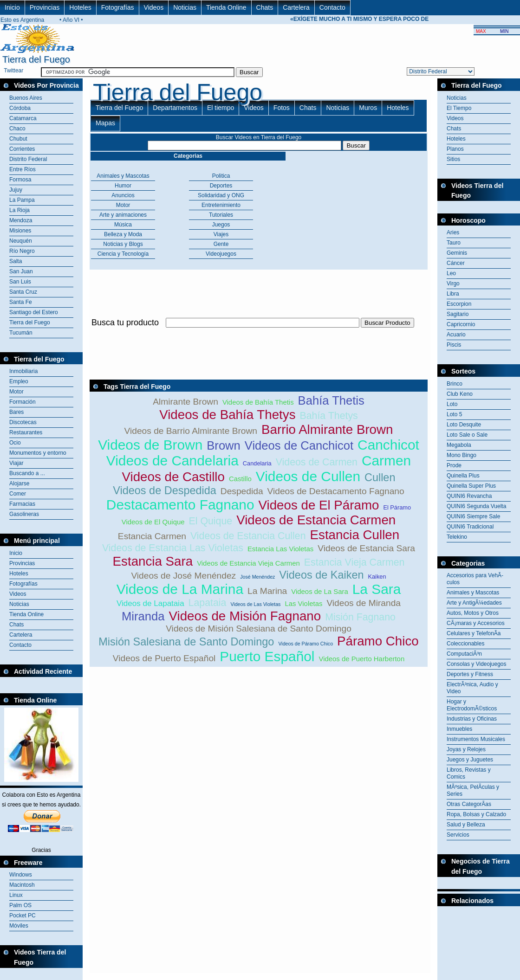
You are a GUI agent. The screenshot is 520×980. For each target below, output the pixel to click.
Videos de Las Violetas (255, 604)
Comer (18, 494)
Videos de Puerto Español (164, 658)
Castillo (240, 479)
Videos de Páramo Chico (305, 644)
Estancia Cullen (355, 535)
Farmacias (22, 504)
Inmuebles (459, 729)
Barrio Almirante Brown (327, 429)
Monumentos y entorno (38, 453)
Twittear (13, 71)
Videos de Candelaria (172, 461)
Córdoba (20, 108)
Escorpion (459, 304)
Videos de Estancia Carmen (316, 520)
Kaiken (377, 577)
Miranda (143, 616)
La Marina (267, 591)
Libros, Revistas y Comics (469, 773)
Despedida (242, 491)
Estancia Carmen (152, 536)
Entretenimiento (221, 205)
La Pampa (22, 200)
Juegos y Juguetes (470, 760)
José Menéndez (257, 577)
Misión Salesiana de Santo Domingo (186, 642)
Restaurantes (26, 432)
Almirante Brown (185, 402)
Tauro (454, 243)
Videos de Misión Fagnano (245, 616)
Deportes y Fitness (470, 674)
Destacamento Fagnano (180, 505)
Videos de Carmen (317, 462)
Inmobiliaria (23, 371)
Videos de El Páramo (319, 505)
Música (123, 225)
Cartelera (296, 7)
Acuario (456, 335)
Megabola (459, 445)
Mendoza (21, 220)
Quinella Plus (463, 476)
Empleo (19, 381)
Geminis (457, 253)
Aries (453, 232)
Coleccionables (465, 644)
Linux (16, 895)
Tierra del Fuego (30, 322)
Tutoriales (221, 215)
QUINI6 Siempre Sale (473, 516)
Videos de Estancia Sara (366, 548)
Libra (453, 294)
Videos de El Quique (153, 522)
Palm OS (20, 905)
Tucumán (21, 333)
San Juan (21, 271)
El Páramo (397, 507)
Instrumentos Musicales (476, 739)
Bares (16, 412)
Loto (452, 404)
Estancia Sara (153, 561)
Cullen (380, 477)
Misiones (20, 231)
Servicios (458, 835)
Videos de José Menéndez (183, 576)
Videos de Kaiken (321, 575)
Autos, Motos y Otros (473, 613)
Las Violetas (303, 603)
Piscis (454, 345)
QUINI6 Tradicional (470, 527)
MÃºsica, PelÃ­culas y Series (473, 790)
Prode (454, 465)
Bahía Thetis (331, 400)
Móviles (19, 926)
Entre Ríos (23, 169)
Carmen (386, 461)
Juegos (221, 225)
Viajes (221, 234)
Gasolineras (24, 514)
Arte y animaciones (123, 215)
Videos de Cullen (308, 476)
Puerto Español (267, 656)
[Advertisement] (479, 929)
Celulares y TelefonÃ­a (474, 633)
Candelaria (257, 463)
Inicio (12, 7)
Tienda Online (226, 7)
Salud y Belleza (466, 825)
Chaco (17, 129)
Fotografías (118, 7)
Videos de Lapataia (150, 603)
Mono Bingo (461, 455)
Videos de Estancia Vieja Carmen (248, 563)
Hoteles (80, 7)
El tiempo (221, 108)
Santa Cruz (23, 292)
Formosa (20, 180)
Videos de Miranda (364, 603)
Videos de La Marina (180, 589)
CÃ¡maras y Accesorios (476, 623)
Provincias (45, 7)
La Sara (377, 589)
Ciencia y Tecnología (123, 254)
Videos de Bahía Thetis (258, 402)
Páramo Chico (378, 641)
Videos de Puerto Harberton (361, 659)
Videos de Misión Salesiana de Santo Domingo (259, 629)
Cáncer (456, 263)
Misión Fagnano (360, 617)
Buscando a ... (27, 473)
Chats (265, 7)
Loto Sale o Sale (467, 435)
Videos (154, 7)
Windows (21, 875)
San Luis (20, 282)
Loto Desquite (464, 425)
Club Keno (460, 394)
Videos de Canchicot (299, 445)
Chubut (18, 139)
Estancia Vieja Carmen (354, 562)
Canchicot (388, 445)
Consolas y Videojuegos (477, 664)
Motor (16, 392)
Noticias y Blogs (123, 244)
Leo (451, 273)
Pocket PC (23, 916)
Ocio (15, 443)
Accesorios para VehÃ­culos (475, 579)
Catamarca (23, 118)
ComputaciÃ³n (464, 654)
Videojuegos (221, 254)
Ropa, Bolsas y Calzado (476, 814)
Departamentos (175, 108)
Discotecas (23, 422)
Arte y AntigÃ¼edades (474, 603)
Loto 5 (454, 414)
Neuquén (21, 241)
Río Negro (22, 251)
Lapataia (208, 603)
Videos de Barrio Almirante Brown (191, 431)
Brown (224, 445)
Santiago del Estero (34, 312)
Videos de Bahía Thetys (227, 415)
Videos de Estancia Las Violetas (173, 548)
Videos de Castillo (173, 477)
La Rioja (19, 210)
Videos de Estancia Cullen (248, 536)
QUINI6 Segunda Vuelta (476, 506)
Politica (221, 176)
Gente (221, 244)
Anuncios (123, 195)
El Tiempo (459, 108)
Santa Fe (21, 302)
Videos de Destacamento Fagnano (336, 491)
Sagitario (458, 314)
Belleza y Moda (123, 234)
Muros (368, 108)
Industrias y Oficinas (472, 719)
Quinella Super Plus (471, 486)
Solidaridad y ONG (221, 195)
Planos (455, 149)
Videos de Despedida (165, 490)
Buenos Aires (26, 98)
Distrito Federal (28, 159)
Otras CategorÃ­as (469, 804)
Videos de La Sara (320, 591)
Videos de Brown (150, 445)
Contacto (332, 7)
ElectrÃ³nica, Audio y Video (472, 688)
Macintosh (22, 885)
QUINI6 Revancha (469, 496)
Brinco (455, 384)
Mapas (105, 123)
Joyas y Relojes (466, 749)
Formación (23, 402)
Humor (123, 186)
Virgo (453, 284)
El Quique (211, 521)
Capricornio (461, 324)
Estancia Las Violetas (280, 549)
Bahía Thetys (328, 416)
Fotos (282, 108)
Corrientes (22, 149)
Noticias (185, 7)
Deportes (221, 186)
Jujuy (16, 190)
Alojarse (19, 484)
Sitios (453, 159)
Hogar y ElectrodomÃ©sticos (472, 705)
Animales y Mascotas (123, 176)
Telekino (457, 537)
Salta (16, 261)
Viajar (16, 463)
